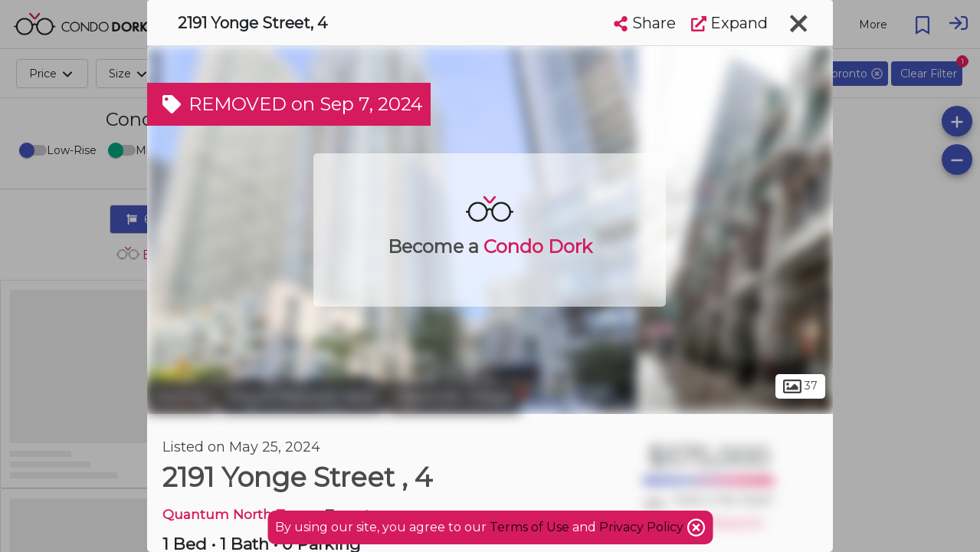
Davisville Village (454, 397)
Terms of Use (529, 527)
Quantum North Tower (240, 514)
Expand (729, 23)
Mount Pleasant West (302, 397)
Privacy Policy (643, 527)
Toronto (182, 397)
